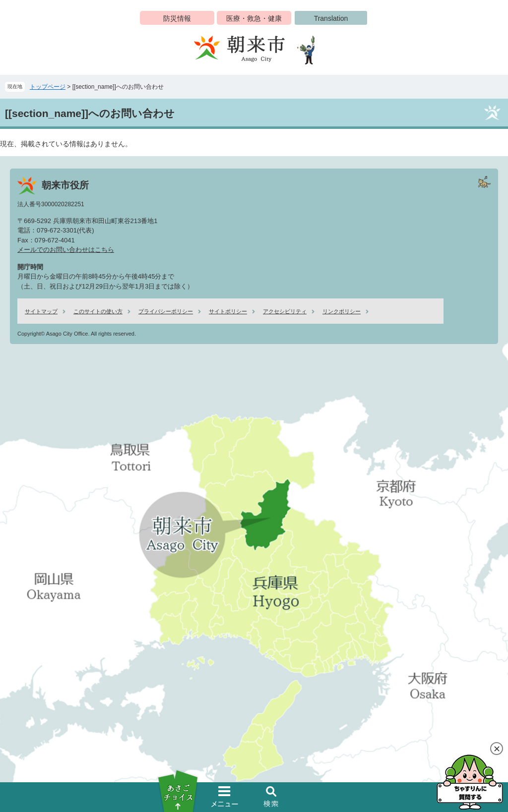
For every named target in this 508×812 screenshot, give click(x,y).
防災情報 (177, 18)
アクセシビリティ (285, 311)
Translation (331, 18)
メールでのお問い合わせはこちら (66, 250)
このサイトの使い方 (98, 311)
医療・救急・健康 (254, 18)
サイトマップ (41, 311)
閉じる (497, 749)
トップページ (48, 87)
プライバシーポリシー (166, 311)
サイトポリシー (228, 311)
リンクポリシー (342, 311)
